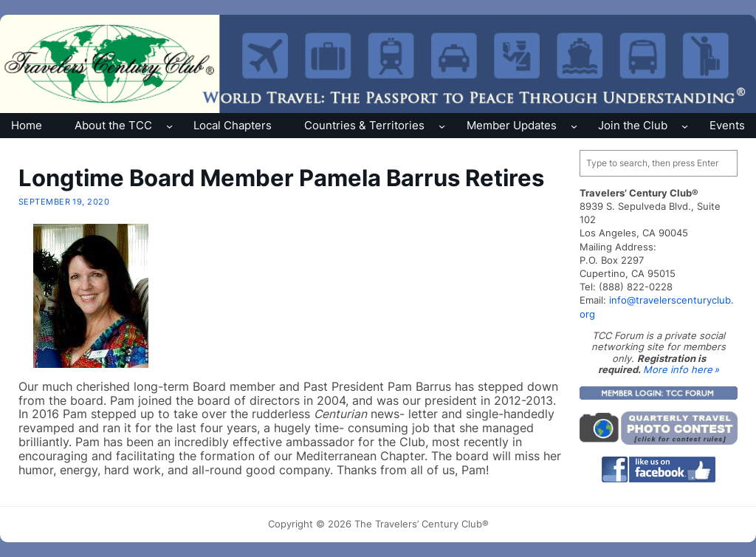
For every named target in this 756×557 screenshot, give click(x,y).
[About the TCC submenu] (169, 125)
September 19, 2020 (64, 202)
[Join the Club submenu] (685, 125)
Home (27, 125)
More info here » (681, 369)
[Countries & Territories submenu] (442, 125)
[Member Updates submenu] (574, 125)
